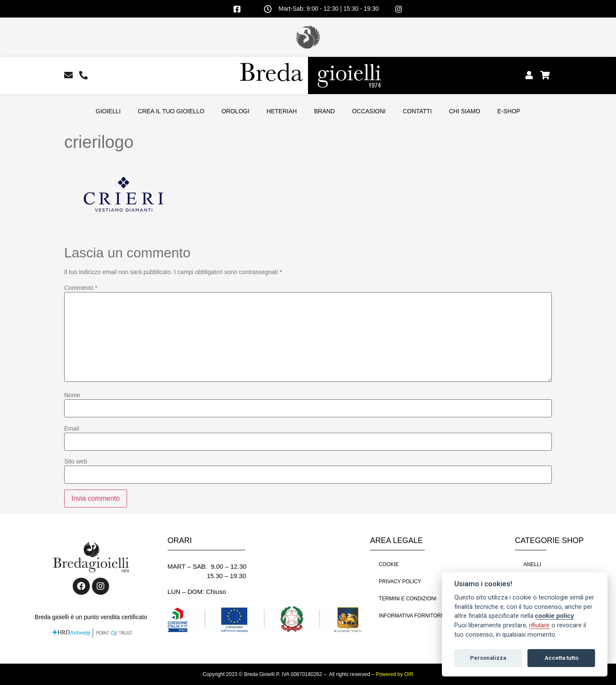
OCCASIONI (369, 111)
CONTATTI (417, 111)
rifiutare (539, 625)
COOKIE (389, 564)
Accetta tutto (561, 658)
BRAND (324, 111)
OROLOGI (235, 111)
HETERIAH (282, 111)
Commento (81, 288)
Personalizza (488, 658)
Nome (72, 395)
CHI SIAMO (464, 111)
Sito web (76, 461)
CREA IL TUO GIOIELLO (171, 111)
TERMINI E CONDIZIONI (407, 599)
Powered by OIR (394, 674)
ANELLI (532, 564)
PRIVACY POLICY (400, 582)
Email (72, 428)
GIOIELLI (108, 111)
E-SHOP (509, 111)
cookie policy (555, 616)
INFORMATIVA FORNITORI (410, 616)
